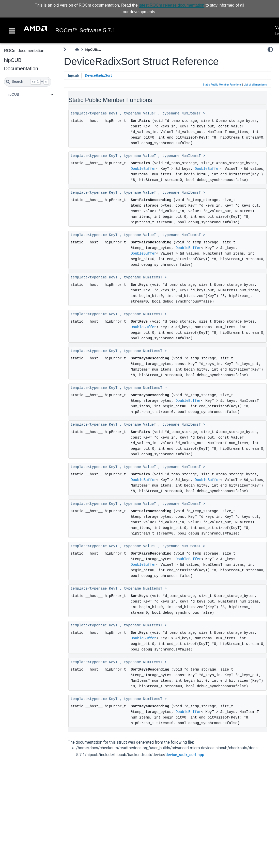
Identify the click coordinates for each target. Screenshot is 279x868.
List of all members (255, 85)
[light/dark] (270, 49)
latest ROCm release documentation (172, 5)
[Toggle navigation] (12, 30)
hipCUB (13, 94)
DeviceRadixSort (98, 76)
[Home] (77, 50)
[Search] (28, 82)
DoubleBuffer (143, 169)
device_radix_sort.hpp (185, 755)
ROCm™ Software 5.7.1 (85, 30)
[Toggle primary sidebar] (65, 49)
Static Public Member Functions (222, 85)
